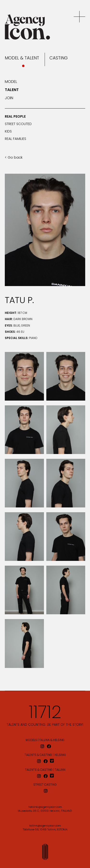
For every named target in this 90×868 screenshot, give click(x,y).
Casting (59, 58)
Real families (15, 139)
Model (11, 82)
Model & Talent (22, 58)
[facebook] (49, 746)
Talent (12, 90)
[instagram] (42, 746)
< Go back (14, 158)
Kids (8, 132)
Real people (15, 117)
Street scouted (18, 124)
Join (9, 98)
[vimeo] (52, 761)
